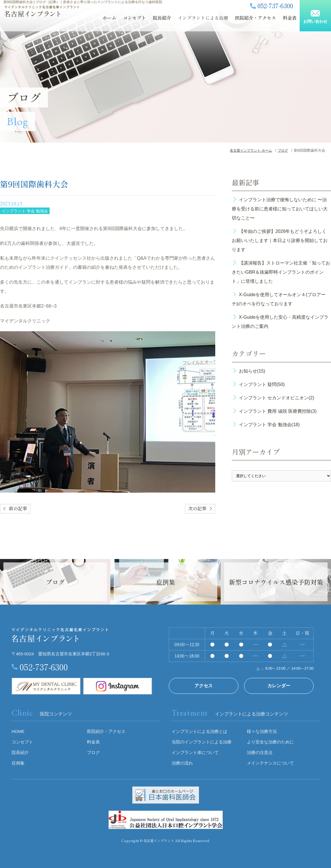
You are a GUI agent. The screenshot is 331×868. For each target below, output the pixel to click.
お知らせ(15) (252, 371)
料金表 (271, 22)
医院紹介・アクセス (239, 22)
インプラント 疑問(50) (262, 384)
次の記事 (197, 509)
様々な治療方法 (262, 731)
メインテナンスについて (270, 763)
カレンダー (279, 686)
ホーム (101, 22)
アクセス (204, 686)
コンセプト (125, 22)
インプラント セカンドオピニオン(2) (277, 398)
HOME (18, 731)
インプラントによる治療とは (199, 731)
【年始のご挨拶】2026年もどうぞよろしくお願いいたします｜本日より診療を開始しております (280, 240)
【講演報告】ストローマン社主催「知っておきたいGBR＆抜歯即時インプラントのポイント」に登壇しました (281, 272)
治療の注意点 (260, 752)
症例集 (18, 763)
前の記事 (18, 509)
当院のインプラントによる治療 (202, 742)
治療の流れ (182, 763)
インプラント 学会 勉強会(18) (269, 425)
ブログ (291, 22)
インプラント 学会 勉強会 (25, 211)
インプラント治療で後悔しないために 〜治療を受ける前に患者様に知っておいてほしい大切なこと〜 (280, 209)
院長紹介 (151, 22)
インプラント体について (195, 752)
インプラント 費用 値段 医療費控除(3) (278, 411)
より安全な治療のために (270, 742)
